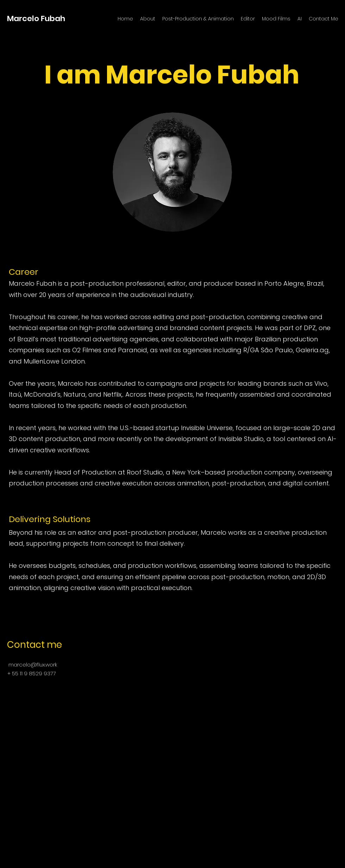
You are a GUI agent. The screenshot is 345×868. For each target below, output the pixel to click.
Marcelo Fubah (36, 18)
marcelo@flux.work (33, 665)
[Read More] (172, 126)
